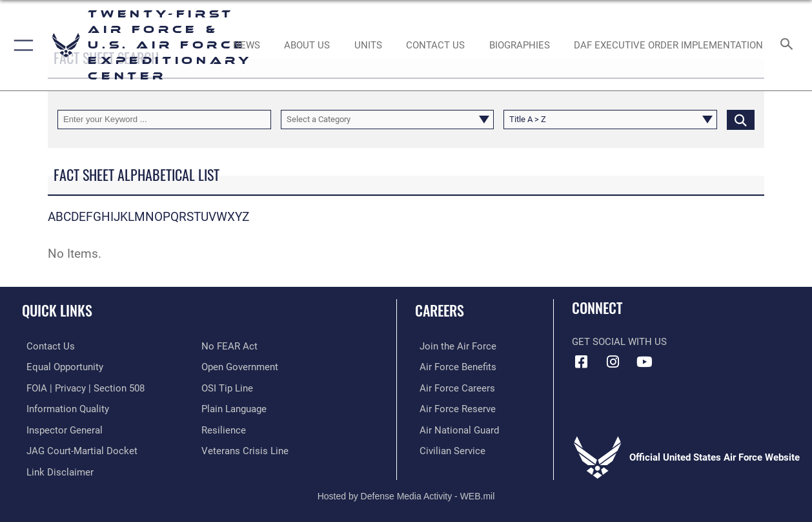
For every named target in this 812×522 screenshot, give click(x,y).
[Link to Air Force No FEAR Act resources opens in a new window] (229, 346)
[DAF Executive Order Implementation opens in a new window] (668, 46)
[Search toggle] (789, 45)
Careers (440, 310)
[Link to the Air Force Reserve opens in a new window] (453, 408)
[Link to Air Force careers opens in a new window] (453, 387)
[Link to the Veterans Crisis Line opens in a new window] (245, 449)
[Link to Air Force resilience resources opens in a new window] (224, 428)
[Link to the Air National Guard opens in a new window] (455, 428)
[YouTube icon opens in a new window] (644, 362)
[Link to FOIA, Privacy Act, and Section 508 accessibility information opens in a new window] (81, 387)
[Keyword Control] (164, 120)
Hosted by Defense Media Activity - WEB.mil (406, 493)
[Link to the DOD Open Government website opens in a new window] (240, 366)
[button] (21, 45)
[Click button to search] (741, 120)
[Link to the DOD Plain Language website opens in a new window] (234, 408)
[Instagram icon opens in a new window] (613, 362)
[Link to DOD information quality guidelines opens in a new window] (63, 408)
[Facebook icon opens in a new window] (582, 362)
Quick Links (57, 310)
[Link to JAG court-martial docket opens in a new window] (77, 449)
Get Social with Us (619, 342)
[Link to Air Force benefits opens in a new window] (453, 366)
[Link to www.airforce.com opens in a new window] (453, 346)
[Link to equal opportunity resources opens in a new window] (60, 366)
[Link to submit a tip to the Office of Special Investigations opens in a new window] (227, 387)
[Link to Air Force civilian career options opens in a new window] (448, 449)
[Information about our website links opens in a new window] (56, 470)
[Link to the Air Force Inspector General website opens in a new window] (60, 428)
